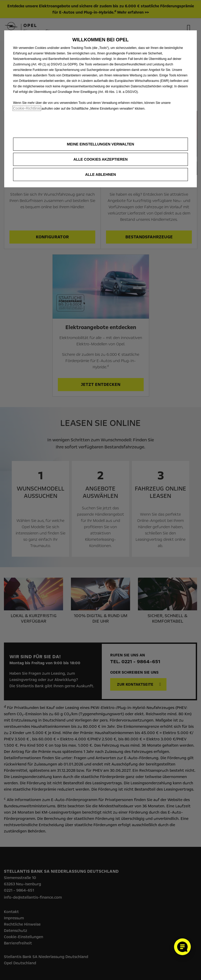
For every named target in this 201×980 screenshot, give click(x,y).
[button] (100, 144)
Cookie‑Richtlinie (27, 108)
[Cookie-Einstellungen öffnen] (182, 947)
